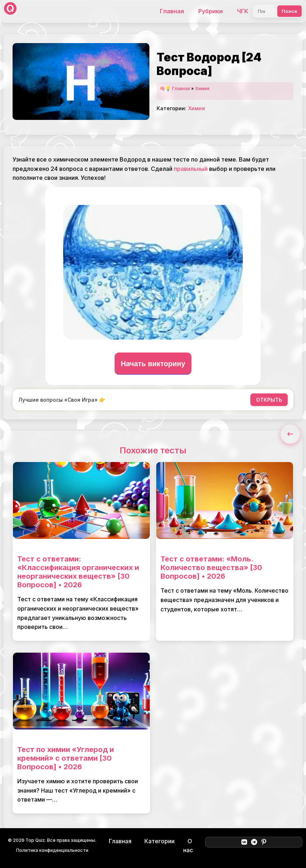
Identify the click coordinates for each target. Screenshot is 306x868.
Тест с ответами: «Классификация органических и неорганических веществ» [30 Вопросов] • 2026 (78, 572)
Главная (172, 11)
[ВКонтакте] (244, 842)
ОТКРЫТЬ (269, 400)
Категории (159, 841)
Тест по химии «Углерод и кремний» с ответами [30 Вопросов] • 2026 (66, 758)
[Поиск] (264, 11)
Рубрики (210, 11)
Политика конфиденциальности (52, 850)
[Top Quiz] (10, 11)
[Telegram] (254, 842)
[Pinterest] (264, 842)
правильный (191, 169)
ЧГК (243, 11)
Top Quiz (35, 840)
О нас (188, 846)
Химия (202, 88)
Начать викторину (153, 364)
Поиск (289, 11)
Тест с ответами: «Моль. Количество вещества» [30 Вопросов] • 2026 (211, 568)
